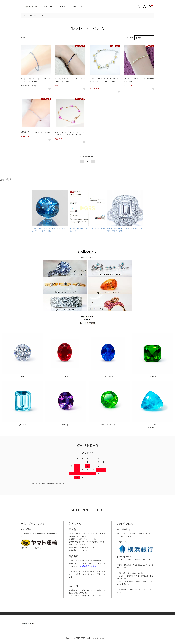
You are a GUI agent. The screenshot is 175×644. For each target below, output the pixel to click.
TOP (24, 16)
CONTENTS (75, 7)
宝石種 (61, 7)
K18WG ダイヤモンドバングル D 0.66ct (35, 132)
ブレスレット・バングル (37, 16)
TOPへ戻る (87, 613)
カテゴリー (48, 7)
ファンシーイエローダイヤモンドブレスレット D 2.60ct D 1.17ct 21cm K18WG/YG (105, 82)
